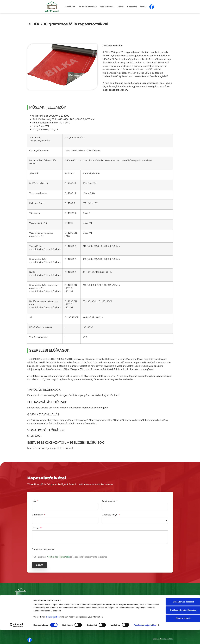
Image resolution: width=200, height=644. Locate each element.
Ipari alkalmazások (88, 7)
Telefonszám (109, 501)
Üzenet (36, 528)
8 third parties (53, 627)
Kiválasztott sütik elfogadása (179, 620)
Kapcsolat (132, 7)
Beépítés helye (110, 515)
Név (34, 501)
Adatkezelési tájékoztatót (58, 557)
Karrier (143, 7)
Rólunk (121, 7)
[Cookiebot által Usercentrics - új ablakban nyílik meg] (17, 639)
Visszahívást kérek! (44, 549)
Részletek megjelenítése (45, 639)
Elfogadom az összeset (179, 612)
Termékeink (70, 7)
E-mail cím (38, 515)
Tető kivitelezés (107, 7)
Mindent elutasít (179, 628)
